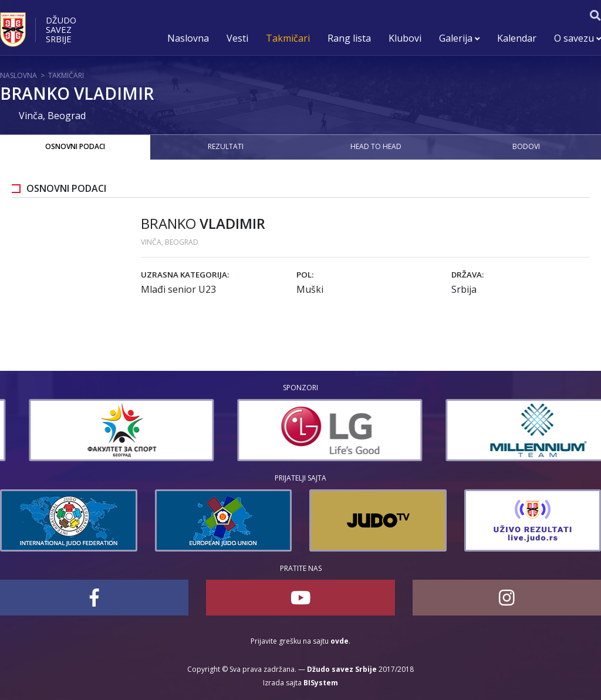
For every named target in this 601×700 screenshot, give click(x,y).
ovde (340, 641)
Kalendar (517, 38)
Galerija (459, 38)
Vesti (237, 38)
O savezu (578, 38)
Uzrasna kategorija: (185, 275)
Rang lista (349, 38)
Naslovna (188, 38)
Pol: (305, 275)
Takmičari (288, 38)
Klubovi (405, 38)
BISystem (321, 683)
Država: (467, 275)
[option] (92, 430)
